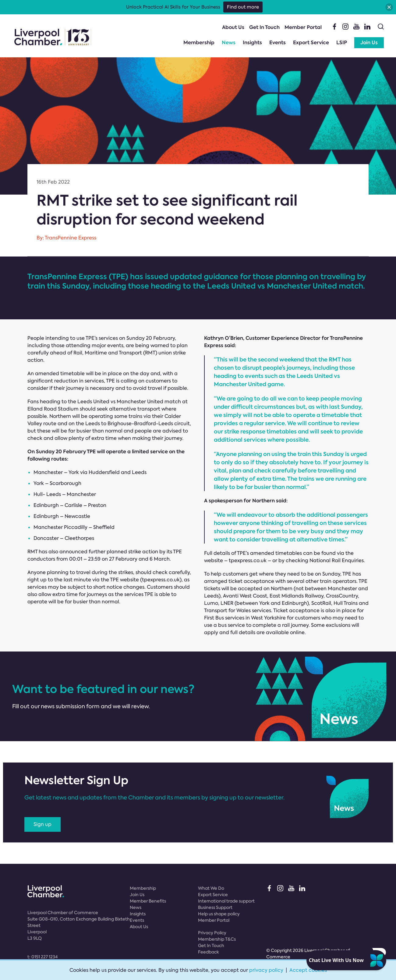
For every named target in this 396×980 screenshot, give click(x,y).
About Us (233, 27)
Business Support (215, 907)
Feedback (209, 952)
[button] (389, 7)
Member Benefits (148, 901)
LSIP (342, 43)
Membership (199, 43)
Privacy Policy (212, 933)
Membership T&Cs (217, 939)
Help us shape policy (219, 914)
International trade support (226, 901)
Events (278, 43)
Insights (252, 43)
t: (42, 957)
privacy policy (266, 970)
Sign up (42, 824)
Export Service (311, 43)
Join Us (369, 43)
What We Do (211, 888)
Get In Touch (264, 27)
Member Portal (303, 27)
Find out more (243, 7)
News (229, 43)
